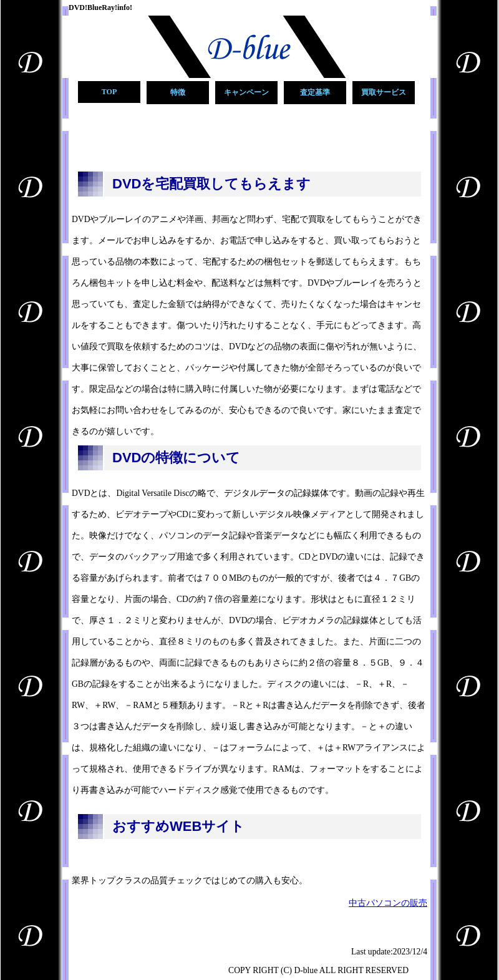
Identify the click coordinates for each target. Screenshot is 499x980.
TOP (109, 92)
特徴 (178, 92)
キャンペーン (246, 92)
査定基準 (315, 92)
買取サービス (384, 92)
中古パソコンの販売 (388, 903)
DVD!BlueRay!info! (100, 7)
